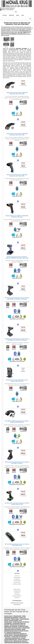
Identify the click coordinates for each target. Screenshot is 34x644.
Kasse (18, 15)
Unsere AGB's (17, 582)
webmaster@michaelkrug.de (8, 8)
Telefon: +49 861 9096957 (7, 10)
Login (23, 15)
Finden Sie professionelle (9, 49)
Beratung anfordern (17, 596)
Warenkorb (11, 15)
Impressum (17, 598)
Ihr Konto (5, 15)
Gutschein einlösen (17, 584)
